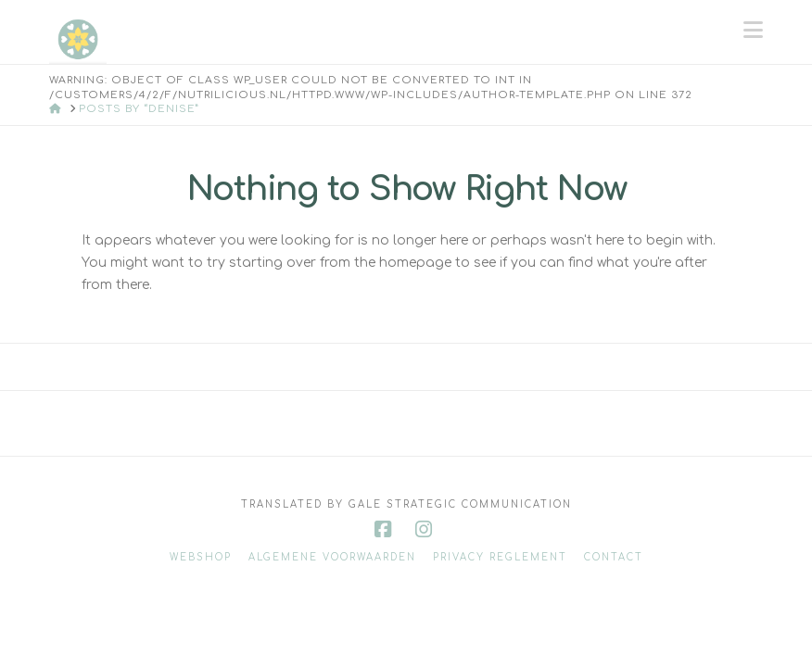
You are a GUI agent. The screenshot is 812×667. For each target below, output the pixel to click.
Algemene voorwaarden (332, 557)
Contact (614, 557)
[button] (753, 31)
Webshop (201, 557)
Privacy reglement (500, 557)
